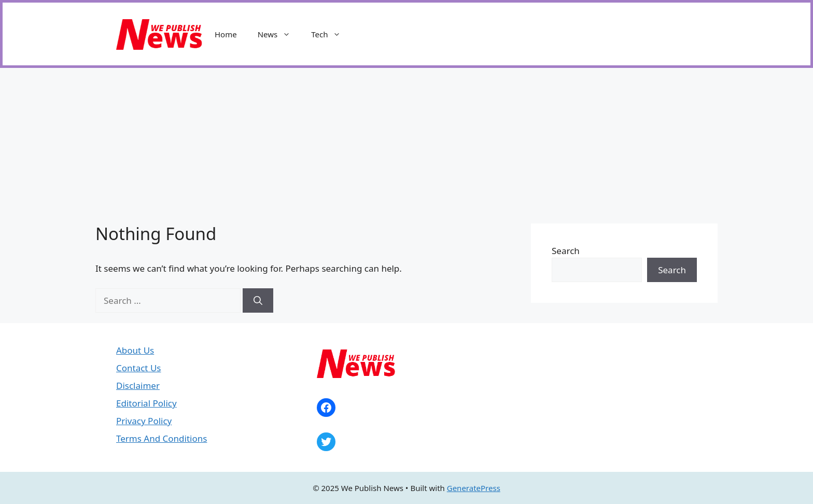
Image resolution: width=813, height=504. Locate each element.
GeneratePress (474, 488)
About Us (135, 350)
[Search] (258, 301)
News (279, 34)
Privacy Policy (144, 421)
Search (566, 251)
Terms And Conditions (162, 438)
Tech (331, 34)
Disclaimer (138, 386)
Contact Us (139, 368)
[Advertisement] (406, 146)
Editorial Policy (146, 403)
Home (226, 34)
